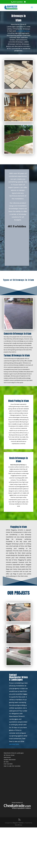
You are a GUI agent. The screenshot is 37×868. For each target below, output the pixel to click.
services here (14, 744)
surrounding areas (23, 31)
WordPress (19, 825)
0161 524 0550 (8, 764)
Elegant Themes (18, 823)
